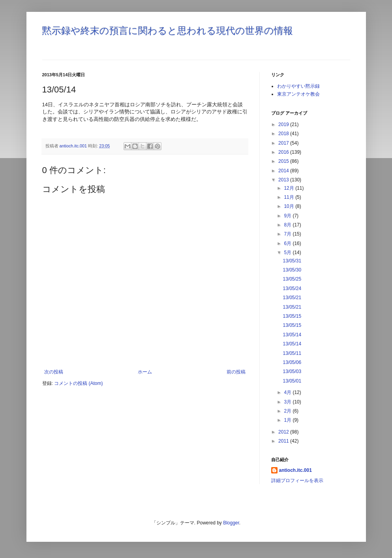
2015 (284, 161)
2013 (284, 180)
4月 (288, 392)
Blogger (231, 523)
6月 (288, 243)
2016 (284, 152)
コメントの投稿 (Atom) (78, 383)
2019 (284, 124)
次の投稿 (54, 372)
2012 (284, 432)
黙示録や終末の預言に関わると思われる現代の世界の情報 (168, 31)
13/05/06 (292, 362)
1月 (288, 420)
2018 (284, 134)
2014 (284, 171)
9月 (288, 216)
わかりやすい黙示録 (298, 86)
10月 (290, 206)
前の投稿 (236, 372)
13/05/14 (292, 335)
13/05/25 (292, 279)
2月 (288, 411)
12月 (290, 188)
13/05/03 (292, 371)
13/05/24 (292, 288)
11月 (290, 197)
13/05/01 (292, 381)
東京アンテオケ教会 (298, 94)
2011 (284, 441)
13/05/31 (292, 261)
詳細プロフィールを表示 (297, 481)
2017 (284, 143)
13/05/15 (292, 316)
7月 (288, 234)
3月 (288, 402)
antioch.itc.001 (295, 470)
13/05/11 (292, 353)
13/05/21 (292, 298)
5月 (288, 253)
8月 (288, 225)
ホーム (145, 372)
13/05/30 (292, 270)
